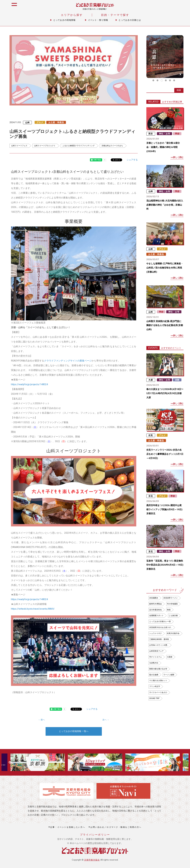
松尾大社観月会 (173, 633)
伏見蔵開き (154, 598)
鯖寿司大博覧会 (156, 604)
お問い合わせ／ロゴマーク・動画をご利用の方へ (116, 827)
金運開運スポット (156, 616)
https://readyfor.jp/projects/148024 (29, 384)
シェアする (132, 160)
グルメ (40, 122)
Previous (10, 762)
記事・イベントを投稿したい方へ (68, 827)
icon (185, 6)
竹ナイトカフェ (156, 657)
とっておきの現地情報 (64, 20)
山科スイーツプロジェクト (45, 146)
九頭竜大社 (154, 663)
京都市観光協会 (92, 860)
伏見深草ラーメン (171, 598)
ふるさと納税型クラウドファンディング (79, 146)
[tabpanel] (165, 57)
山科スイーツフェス (19, 146)
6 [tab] (174, 80)
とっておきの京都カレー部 (160, 621)
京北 (151, 496)
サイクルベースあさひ (158, 692)
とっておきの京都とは (130, 20)
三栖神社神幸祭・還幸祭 (159, 639)
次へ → (106, 720)
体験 (177, 380)
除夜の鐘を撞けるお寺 (158, 669)
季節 (177, 134)
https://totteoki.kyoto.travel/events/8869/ (33, 609)
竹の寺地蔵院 (172, 604)
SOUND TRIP (154, 698)
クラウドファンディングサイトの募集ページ (68, 361)
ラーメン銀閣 (169, 675)
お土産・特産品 (56, 122)
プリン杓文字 (155, 686)
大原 (151, 380)
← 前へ (42, 720)
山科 (27, 122)
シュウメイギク (156, 633)
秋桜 (169, 610)
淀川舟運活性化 (156, 610)
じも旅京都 (173, 616)
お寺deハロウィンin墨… (159, 645)
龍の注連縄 (154, 675)
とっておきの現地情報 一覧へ (74, 731)
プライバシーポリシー (95, 835)
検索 (179, 90)
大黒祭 (170, 657)
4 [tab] (166, 80)
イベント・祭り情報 (98, 20)
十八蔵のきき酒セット (158, 681)
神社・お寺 (165, 134)
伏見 (151, 435)
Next (180, 762)
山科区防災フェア (156, 651)
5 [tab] (170, 80)
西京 (151, 134)
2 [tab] (157, 80)
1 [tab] (153, 80)
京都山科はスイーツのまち (112, 146)
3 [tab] (162, 80)
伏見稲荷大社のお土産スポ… (161, 627)
